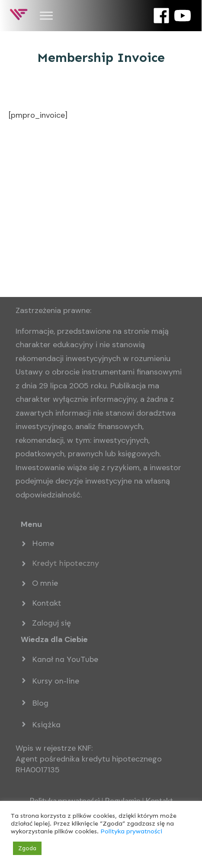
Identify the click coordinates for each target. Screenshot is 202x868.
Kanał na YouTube (65, 659)
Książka (46, 725)
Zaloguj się (51, 623)
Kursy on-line (56, 681)
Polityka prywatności (131, 831)
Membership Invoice (101, 58)
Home (43, 543)
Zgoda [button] (27, 848)
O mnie (45, 583)
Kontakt (47, 603)
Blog (40, 703)
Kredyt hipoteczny (66, 563)
